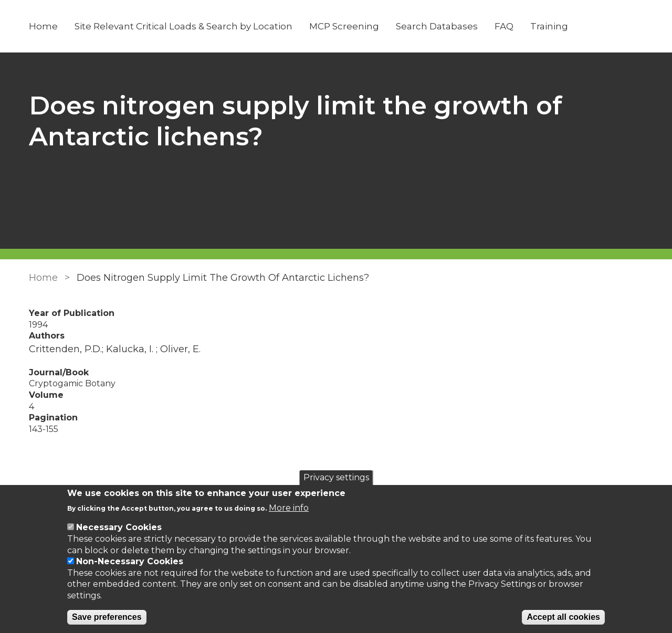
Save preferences (107, 617)
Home (43, 26)
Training (549, 26)
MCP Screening (344, 26)
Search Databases (437, 26)
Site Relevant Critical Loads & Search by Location (183, 26)
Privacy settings (336, 477)
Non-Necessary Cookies (130, 561)
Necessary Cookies (119, 527)
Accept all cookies (563, 617)
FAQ (504, 26)
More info (289, 508)
